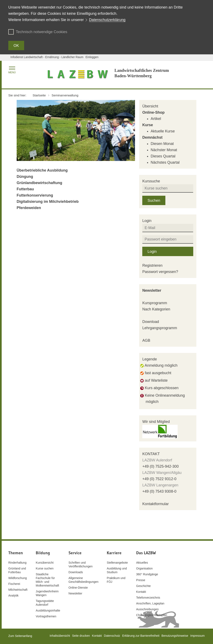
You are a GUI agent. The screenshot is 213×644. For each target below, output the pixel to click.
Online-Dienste (78, 588)
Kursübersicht (45, 563)
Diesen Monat (162, 144)
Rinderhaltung (17, 563)
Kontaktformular (155, 504)
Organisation (144, 568)
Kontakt (141, 592)
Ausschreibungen (147, 609)
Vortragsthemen (46, 616)
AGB (146, 340)
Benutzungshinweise (175, 636)
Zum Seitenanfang (20, 636)
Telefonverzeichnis (148, 598)
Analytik (13, 595)
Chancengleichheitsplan (152, 615)
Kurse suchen (45, 568)
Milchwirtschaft (18, 590)
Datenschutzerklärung (107, 20)
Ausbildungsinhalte (48, 610)
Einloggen (92, 57)
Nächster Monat (164, 150)
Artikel (156, 119)
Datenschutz (112, 636)
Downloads (76, 572)
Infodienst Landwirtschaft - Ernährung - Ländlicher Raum (47, 57)
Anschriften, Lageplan (150, 603)
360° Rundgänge (147, 574)
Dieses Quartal (163, 156)
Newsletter (152, 290)
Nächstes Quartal (165, 162)
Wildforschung (18, 578)
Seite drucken (81, 636)
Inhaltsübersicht (60, 636)
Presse (141, 580)
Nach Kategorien (156, 309)
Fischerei (14, 584)
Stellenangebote (117, 563)
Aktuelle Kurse (163, 131)
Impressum (198, 636)
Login (152, 252)
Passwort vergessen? (160, 272)
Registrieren (152, 265)
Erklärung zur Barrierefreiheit (141, 636)
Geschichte (144, 586)
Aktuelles (142, 563)
